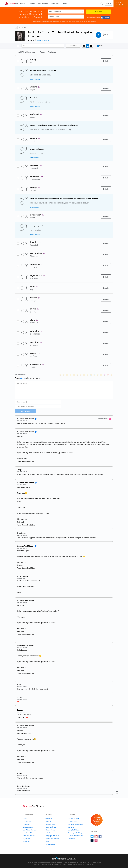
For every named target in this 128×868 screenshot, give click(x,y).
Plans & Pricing (50, 830)
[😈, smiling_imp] (104, 375)
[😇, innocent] (94, 375)
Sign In (108, 4)
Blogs (47, 842)
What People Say (51, 827)
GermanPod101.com (76, 862)
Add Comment (25, 411)
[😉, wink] (87, 375)
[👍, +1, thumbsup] (111, 375)
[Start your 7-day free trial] (97, 820)
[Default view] (88, 46)
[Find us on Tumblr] (92, 840)
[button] (102, 4)
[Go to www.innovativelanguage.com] (64, 858)
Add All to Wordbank (48, 52)
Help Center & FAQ (74, 818)
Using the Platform (74, 830)
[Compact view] (84, 46)
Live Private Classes (29, 830)
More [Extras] (65, 4)
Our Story (48, 821)
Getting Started (73, 821)
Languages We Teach (52, 836)
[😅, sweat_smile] (84, 375)
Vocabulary (43, 4)
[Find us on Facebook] (100, 836)
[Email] (38, 407)
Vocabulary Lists (28, 827)
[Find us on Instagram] (96, 840)
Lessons (32, 4)
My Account (72, 827)
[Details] (106, 61)
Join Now (98, 12)
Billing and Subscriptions (76, 824)
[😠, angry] (77, 375)
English (100, 46)
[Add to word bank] (97, 61)
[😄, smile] (60, 375)
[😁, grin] (67, 375)
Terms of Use (52, 21)
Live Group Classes (29, 833)
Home (25, 818)
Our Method (49, 818)
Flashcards (26, 824)
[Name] (38, 402)
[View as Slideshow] (103, 35)
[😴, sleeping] (98, 375)
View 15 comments (43, 40)
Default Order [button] (74, 46)
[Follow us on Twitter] (92, 836)
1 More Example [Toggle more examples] (35, 158)
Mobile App (26, 842)
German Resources (29, 836)
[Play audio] (22, 61)
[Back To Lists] (21, 27)
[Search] (43, 46)
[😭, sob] (91, 375)
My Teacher (55, 4)
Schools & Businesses (52, 839)
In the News (49, 833)
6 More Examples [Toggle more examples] (35, 235)
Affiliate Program (51, 844)
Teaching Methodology (75, 833)
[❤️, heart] (108, 375)
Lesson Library (28, 821)
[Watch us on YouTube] (96, 836)
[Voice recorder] (27, 61)
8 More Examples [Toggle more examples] (35, 79)
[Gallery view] (91, 46)
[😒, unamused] (70, 375)
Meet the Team (50, 824)
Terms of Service (84, 864)
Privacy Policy (58, 21)
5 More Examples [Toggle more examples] (35, 106)
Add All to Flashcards (27, 52)
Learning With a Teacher (76, 836)
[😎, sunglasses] (74, 375)
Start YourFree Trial (121, 4)
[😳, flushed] (64, 375)
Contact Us (71, 839)
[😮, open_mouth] (101, 375)
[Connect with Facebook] (105, 18)
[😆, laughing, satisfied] (81, 375)
